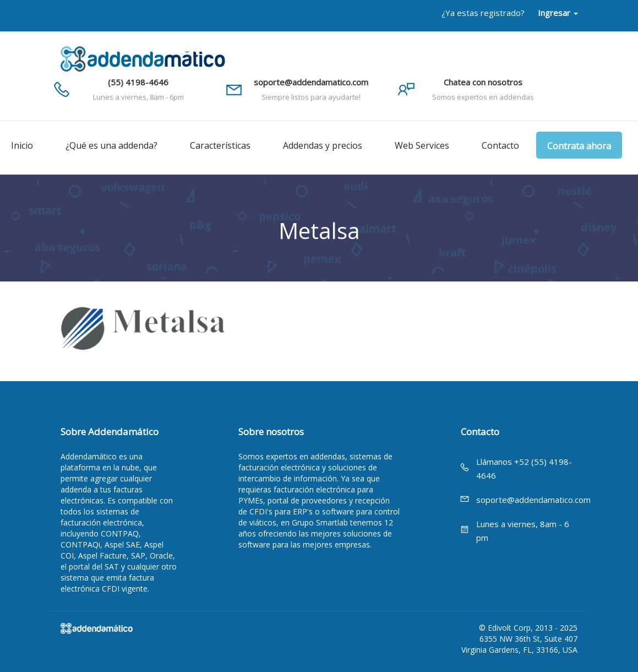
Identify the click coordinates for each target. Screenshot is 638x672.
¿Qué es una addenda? (111, 145)
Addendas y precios (323, 145)
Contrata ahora (579, 146)
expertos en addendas (306, 456)
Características (220, 145)
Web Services (422, 145)
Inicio (22, 145)
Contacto (500, 145)
